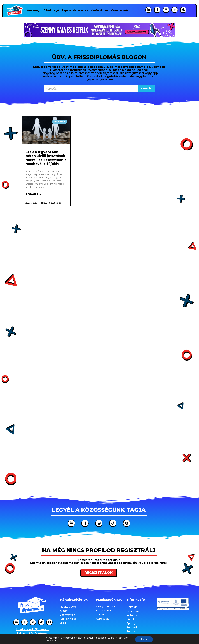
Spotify (131, 623)
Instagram (133, 615)
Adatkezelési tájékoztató (32, 629)
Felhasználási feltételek (32, 633)
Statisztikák (104, 611)
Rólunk (100, 615)
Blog (63, 623)
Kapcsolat (102, 619)
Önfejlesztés (120, 10)
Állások (65, 611)
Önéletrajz (34, 10)
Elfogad (144, 639)
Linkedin (132, 607)
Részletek (51, 641)
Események (68, 615)
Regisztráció (68, 607)
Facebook (133, 611)
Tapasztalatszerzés (75, 10)
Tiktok (131, 619)
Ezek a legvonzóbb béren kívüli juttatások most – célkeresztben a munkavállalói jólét (46, 158)
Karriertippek (99, 10)
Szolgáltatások (106, 607)
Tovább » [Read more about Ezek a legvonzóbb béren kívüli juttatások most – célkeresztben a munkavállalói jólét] (33, 194)
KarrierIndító (68, 619)
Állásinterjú (51, 10)
